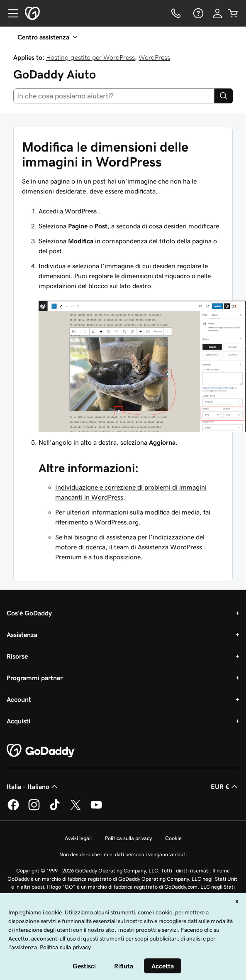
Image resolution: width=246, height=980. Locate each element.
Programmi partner (35, 678)
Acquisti (18, 721)
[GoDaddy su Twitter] (76, 809)
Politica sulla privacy (128, 838)
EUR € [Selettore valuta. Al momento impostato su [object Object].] (225, 786)
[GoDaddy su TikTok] (55, 809)
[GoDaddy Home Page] (41, 751)
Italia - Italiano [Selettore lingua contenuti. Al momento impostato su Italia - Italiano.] (33, 786)
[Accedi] (217, 13)
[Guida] (197, 13)
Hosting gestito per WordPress (90, 57)
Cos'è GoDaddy (29, 613)
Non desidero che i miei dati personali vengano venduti (123, 854)
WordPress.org (117, 522)
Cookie (173, 838)
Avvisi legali (78, 838)
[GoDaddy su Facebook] (13, 809)
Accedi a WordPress (68, 211)
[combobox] (114, 96)
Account (19, 699)
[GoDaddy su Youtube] (96, 809)
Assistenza (22, 635)
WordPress (154, 57)
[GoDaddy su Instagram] (34, 809)
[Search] (224, 96)
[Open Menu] (10, 13)
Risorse (17, 656)
